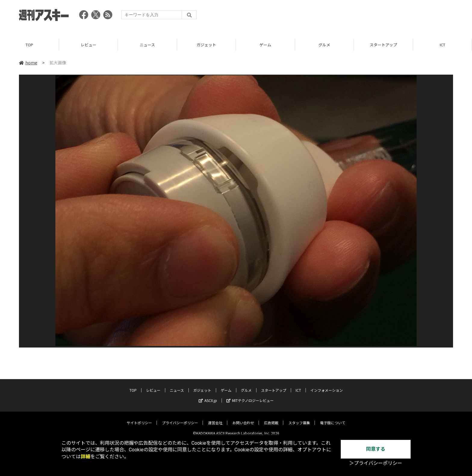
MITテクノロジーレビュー (250, 396)
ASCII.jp (208, 396)
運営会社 (215, 418)
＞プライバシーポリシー (376, 463)
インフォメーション (327, 386)
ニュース (147, 45)
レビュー (88, 45)
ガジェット (206, 45)
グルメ (324, 45)
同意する (376, 449)
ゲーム (265, 45)
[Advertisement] (343, 17)
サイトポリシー (139, 418)
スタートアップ (383, 45)
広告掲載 (271, 418)
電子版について (333, 418)
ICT (442, 45)
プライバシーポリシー (180, 418)
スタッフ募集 (299, 418)
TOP (29, 45)
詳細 (85, 457)
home (28, 63)
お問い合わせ (243, 418)
